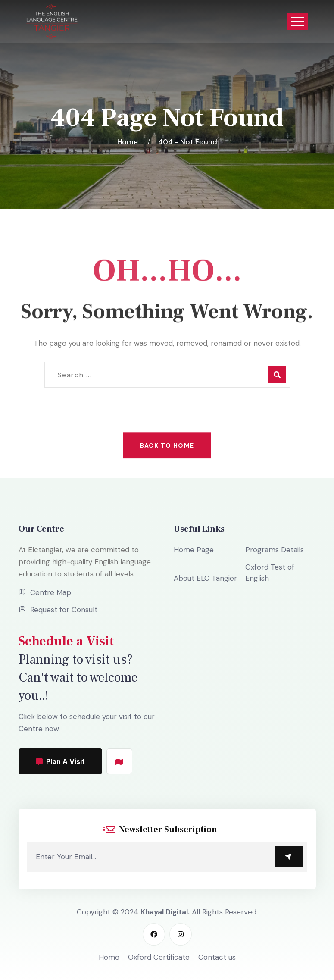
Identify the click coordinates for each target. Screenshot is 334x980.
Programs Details (275, 550)
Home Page (194, 550)
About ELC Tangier (205, 578)
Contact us (217, 957)
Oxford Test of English (270, 573)
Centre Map (51, 592)
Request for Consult (64, 610)
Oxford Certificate (159, 957)
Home (129, 142)
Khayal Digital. (165, 912)
